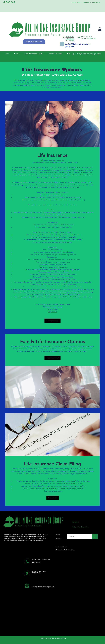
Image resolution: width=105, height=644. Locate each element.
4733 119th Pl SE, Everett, (39, 571)
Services (86, 2)
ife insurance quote (63, 304)
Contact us (96, 2)
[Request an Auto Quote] (34, 42)
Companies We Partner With (65, 550)
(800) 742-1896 (53, 312)
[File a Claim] (52, 498)
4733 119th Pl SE (87, 37)
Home (58, 535)
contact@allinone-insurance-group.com (88, 54)
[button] (100, 29)
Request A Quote (61, 547)
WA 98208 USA (91, 39)
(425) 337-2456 (52, 309)
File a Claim (76, 2)
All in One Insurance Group (57, 638)
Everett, (84, 39)
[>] (95, 536)
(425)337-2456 (36, 559)
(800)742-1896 (47, 559)
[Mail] (62, 44)
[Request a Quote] (52, 321)
